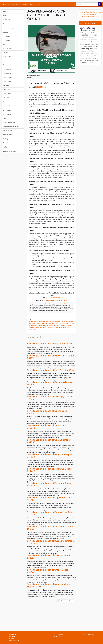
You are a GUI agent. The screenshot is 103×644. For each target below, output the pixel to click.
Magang (5, 53)
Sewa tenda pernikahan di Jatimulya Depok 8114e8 (49, 470)
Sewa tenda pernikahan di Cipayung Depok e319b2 (49, 441)
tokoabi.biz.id (57, 636)
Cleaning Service (8, 24)
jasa (4, 44)
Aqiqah (5, 16)
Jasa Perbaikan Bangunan (11, 126)
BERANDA (6, 4)
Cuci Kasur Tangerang (95, 44)
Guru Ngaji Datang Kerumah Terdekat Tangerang (89, 33)
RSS (84, 634)
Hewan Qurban (8, 131)
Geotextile (6, 90)
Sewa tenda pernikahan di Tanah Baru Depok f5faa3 (50, 528)
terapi (5, 118)
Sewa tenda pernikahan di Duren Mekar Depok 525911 (51, 542)
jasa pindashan (8, 48)
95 (70, 601)
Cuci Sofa (6, 143)
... (67, 601)
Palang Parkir (7, 57)
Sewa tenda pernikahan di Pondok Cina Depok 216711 (51, 513)
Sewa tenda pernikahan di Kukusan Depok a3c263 (49, 557)
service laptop (7, 77)
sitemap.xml (90, 634)
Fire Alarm (6, 36)
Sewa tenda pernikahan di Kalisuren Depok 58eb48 (49, 484)
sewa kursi (6, 106)
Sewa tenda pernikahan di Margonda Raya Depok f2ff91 (49, 585)
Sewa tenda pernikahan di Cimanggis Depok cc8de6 (50, 383)
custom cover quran (9, 28)
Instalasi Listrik (8, 135)
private (5, 61)
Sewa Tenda (7, 94)
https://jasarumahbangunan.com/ (56, 300)
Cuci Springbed (8, 110)
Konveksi (6, 102)
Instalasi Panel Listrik (10, 151)
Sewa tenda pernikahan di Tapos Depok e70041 (47, 427)
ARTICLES (24, 4)
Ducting (5, 32)
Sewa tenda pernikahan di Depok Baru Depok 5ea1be (50, 499)
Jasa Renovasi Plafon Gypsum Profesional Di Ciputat (43, 321)
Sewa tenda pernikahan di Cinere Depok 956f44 (48, 412)
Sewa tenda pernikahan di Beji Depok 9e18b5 (50, 344)
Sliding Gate (7, 85)
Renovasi (6, 65)
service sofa (7, 81)
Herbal (5, 147)
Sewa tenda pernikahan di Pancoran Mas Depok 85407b (51, 357)
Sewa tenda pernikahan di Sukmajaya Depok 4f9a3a (50, 398)
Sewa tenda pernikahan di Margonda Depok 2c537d (50, 456)
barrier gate (7, 20)
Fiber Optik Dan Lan (9, 122)
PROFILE (15, 4)
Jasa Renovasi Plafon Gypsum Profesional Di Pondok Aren (44, 325)
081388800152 (41, 87)
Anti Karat (6, 12)
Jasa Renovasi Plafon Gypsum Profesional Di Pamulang (59, 323)
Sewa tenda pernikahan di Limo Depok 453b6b (51, 370)
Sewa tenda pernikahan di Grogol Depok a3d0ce (48, 571)
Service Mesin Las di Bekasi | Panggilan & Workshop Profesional (52, 304)
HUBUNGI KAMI (35, 4)
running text (7, 69)
